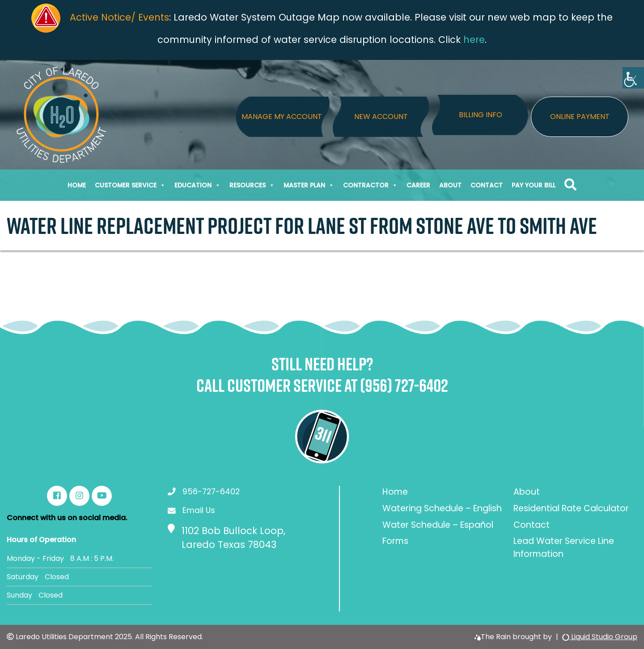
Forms (395, 541)
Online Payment (580, 117)
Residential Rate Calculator (571, 508)
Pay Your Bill (534, 185)
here (474, 40)
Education (197, 185)
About (450, 185)
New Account (381, 117)
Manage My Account (282, 117)
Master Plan (309, 185)
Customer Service (130, 185)
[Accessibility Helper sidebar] (633, 78)
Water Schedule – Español (438, 525)
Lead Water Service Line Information (564, 547)
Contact (487, 185)
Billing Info (481, 115)
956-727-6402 (211, 492)
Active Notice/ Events (119, 17)
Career (418, 185)
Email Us (199, 510)
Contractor (370, 185)
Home (77, 185)
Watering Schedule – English (442, 508)
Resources (252, 185)
